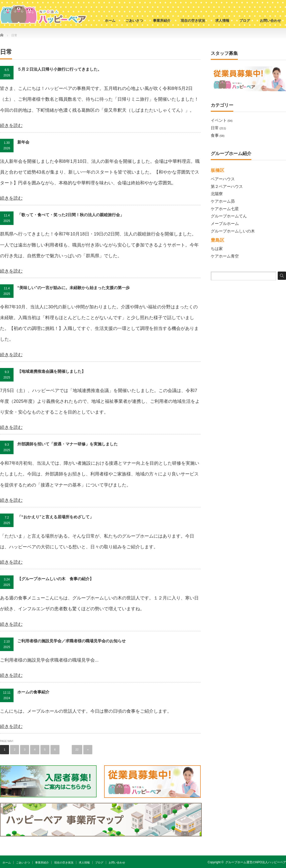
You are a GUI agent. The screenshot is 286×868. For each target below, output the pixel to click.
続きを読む (11, 126)
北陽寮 (217, 194)
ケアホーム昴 (223, 201)
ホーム (110, 21)
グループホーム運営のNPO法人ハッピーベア (256, 862)
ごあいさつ (134, 21)
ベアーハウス (223, 179)
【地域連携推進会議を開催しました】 (51, 371)
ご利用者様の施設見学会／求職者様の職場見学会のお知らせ (71, 641)
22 (77, 750)
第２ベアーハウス (227, 187)
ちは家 (217, 249)
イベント (219, 120)
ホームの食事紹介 (33, 692)
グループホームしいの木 (233, 231)
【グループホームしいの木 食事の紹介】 (55, 579)
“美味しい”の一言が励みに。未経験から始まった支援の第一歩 (74, 288)
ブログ (245, 21)
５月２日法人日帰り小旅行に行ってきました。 (59, 69)
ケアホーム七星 (225, 209)
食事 (215, 135)
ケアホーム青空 (225, 256)
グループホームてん (229, 216)
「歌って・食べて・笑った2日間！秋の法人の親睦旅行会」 (71, 215)
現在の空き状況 (193, 21)
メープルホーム (225, 224)
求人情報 (222, 21)
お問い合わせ (270, 21)
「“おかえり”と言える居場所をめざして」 (55, 517)
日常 (215, 128)
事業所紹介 (162, 21)
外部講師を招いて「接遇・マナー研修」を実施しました (67, 444)
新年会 (23, 142)
